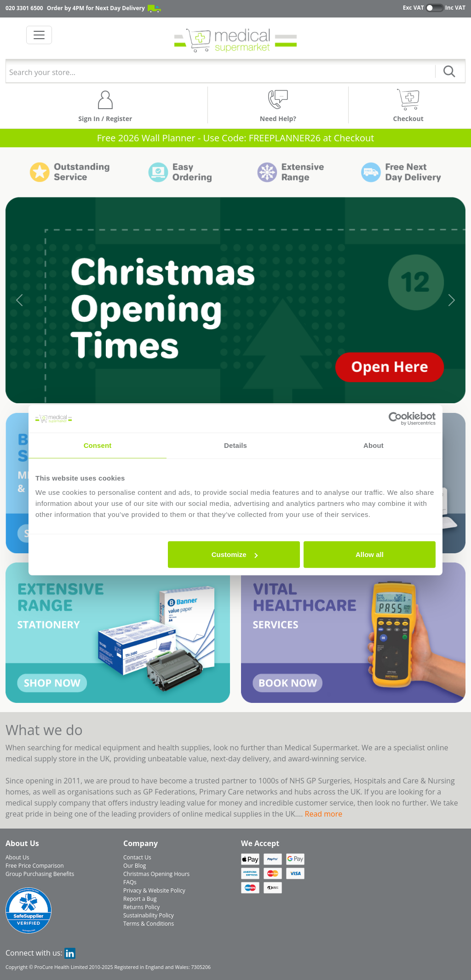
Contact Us (137, 857)
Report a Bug (140, 899)
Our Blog (135, 866)
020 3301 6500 (24, 8)
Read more (324, 814)
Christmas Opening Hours (156, 874)
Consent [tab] (98, 445)
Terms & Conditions (149, 924)
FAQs (130, 882)
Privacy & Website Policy (154, 890)
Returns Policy (141, 907)
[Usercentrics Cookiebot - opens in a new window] (395, 418)
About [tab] (373, 445)
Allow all (370, 554)
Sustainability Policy (149, 915)
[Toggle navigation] (39, 35)
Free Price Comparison (35, 866)
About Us (17, 857)
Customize (235, 554)
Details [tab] (235, 445)
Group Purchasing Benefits (40, 874)
